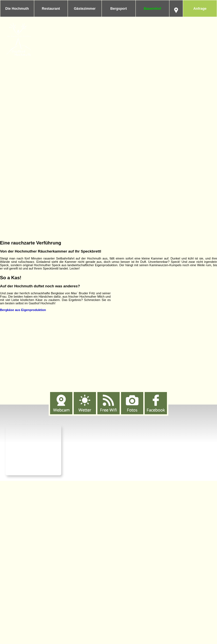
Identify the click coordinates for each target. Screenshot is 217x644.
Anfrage (200, 9)
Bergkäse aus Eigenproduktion (23, 310)
